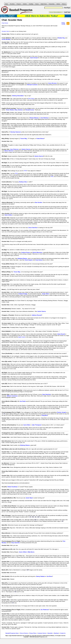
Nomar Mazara (34, 118)
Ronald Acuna (30, 110)
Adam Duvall (61, 334)
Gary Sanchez (47, 394)
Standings (31, 4)
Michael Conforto (32, 85)
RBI (33, 517)
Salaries (58, 4)
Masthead (56, 633)
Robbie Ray (61, 38)
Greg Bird (44, 415)
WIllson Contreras (12, 396)
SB (58, 191)
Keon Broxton (53, 83)
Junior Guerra (42, 311)
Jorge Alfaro (46, 294)
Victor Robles (10, 110)
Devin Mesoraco (38, 252)
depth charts (22, 337)
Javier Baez (29, 498)
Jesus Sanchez (33, 228)
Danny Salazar (41, 576)
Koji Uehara (39, 260)
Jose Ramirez (44, 118)
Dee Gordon (39, 202)
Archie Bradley (6, 39)
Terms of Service (24, 633)
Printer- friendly (63, 23)
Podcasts (64, 4)
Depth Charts (44, 4)
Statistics (25, 4)
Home (7, 4)
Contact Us (63, 633)
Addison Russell (37, 315)
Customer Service (42, 633)
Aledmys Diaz (23, 182)
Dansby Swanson (16, 132)
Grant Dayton (29, 260)
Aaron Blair (27, 425)
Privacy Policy (33, 633)
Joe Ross (49, 576)
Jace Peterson (14, 149)
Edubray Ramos (22, 258)
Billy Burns (31, 552)
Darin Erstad (34, 58)
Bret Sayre (31, 99)
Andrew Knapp (23, 294)
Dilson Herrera (9, 151)
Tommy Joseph (61, 412)
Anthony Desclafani (18, 96)
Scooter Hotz (5, 31)
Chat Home (5, 23)
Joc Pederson (45, 610)
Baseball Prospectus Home (12, 633)
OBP (38, 517)
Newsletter (12, 4)
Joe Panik (23, 401)
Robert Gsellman (13, 487)
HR (4, 414)
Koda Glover (40, 139)
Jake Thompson (37, 425)
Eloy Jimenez (19, 110)
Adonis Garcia (26, 149)
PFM (25, 171)
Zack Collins (8, 215)
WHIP (6, 44)
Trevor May (24, 139)
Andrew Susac (26, 252)
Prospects (19, 4)
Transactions (52, 4)
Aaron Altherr (23, 552)
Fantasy (37, 4)
